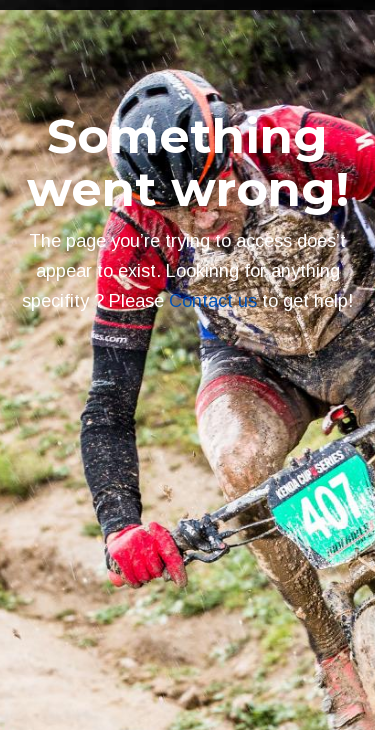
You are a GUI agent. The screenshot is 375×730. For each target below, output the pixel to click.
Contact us (213, 301)
